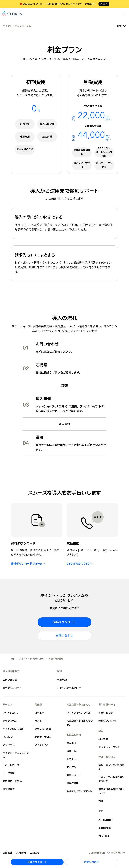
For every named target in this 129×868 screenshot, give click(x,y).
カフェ (38, 721)
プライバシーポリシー (69, 688)
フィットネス (42, 745)
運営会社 (7, 853)
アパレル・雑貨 (43, 729)
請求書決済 (9, 789)
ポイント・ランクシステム (17, 26)
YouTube (104, 836)
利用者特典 (72, 783)
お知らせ (35, 853)
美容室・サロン (43, 737)
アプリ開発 (9, 745)
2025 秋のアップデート (79, 791)
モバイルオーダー (12, 765)
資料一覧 (71, 751)
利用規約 (62, 680)
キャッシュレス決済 (13, 729)
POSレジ (8, 737)
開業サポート (74, 775)
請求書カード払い (12, 781)
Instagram (105, 828)
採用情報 (21, 853)
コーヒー (39, 713)
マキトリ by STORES (79, 713)
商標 (101, 801)
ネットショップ (11, 713)
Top (13, 659)
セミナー (71, 759)
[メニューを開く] (124, 14)
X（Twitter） (106, 820)
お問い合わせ (64, 635)
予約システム (10, 721)
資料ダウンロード (64, 622)
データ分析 (9, 773)
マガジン (71, 767)
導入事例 (71, 743)
